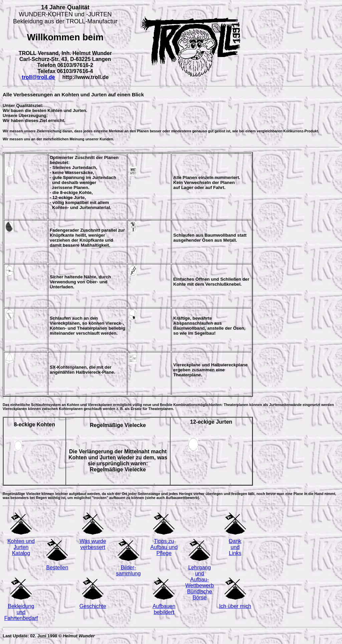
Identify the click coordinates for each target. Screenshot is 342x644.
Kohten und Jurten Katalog (21, 547)
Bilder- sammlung (128, 570)
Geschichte (93, 606)
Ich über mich (235, 606)
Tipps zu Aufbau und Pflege (164, 547)
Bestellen (57, 567)
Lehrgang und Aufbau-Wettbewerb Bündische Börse (200, 582)
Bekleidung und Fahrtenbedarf (21, 612)
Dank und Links (235, 547)
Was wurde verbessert (93, 544)
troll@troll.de (38, 77)
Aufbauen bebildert (164, 609)
